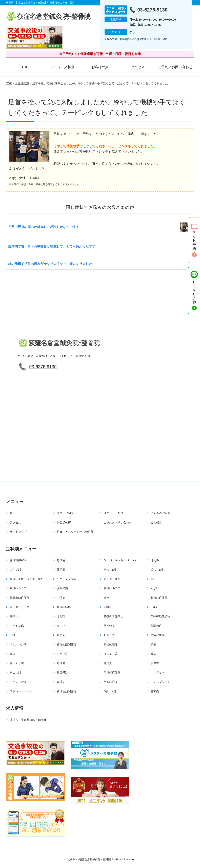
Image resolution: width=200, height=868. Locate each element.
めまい (155, 588)
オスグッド (158, 673)
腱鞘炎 (155, 691)
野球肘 (61, 663)
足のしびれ (158, 569)
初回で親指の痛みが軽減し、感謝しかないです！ (44, 227)
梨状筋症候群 (159, 598)
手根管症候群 (112, 673)
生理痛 (61, 598)
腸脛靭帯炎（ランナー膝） (27, 579)
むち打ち (109, 635)
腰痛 (13, 654)
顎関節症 (156, 626)
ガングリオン (112, 579)
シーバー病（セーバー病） (120, 560)
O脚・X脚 (110, 691)
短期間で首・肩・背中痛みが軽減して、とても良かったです (52, 246)
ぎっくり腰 (17, 663)
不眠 (13, 635)
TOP (25, 67)
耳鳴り (14, 616)
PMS (154, 607)
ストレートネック (21, 691)
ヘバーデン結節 (67, 579)
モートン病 (17, 626)
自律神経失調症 (160, 616)
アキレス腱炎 (18, 682)
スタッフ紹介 (65, 513)
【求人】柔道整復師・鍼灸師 (28, 720)
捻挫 (106, 598)
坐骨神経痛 (64, 607)
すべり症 (62, 654)
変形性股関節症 (67, 691)
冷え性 (155, 560)
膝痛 (153, 654)
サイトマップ (18, 532)
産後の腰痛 (111, 644)
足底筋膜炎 (111, 682)
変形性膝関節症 (67, 644)
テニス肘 (15, 673)
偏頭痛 (61, 569)
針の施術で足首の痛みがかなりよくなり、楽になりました (50, 264)
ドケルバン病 (18, 644)
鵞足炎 (108, 663)
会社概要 (156, 522)
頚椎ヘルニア (18, 588)
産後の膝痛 (158, 635)
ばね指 (61, 616)
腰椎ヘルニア (112, 588)
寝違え (61, 635)
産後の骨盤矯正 (113, 616)
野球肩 (61, 560)
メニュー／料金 (62, 67)
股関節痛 (62, 588)
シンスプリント (160, 682)
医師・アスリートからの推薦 (75, 532)
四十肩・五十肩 (20, 607)
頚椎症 (61, 682)
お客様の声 (100, 67)
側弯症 (155, 663)
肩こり (61, 626)
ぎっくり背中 (112, 654)
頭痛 (153, 644)
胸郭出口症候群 (20, 598)
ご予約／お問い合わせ (175, 67)
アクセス (138, 67)
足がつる (109, 626)
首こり (155, 579)
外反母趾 (62, 673)
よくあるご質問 (160, 513)
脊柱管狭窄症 (18, 560)
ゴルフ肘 (15, 569)
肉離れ (108, 607)
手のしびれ (111, 569)
